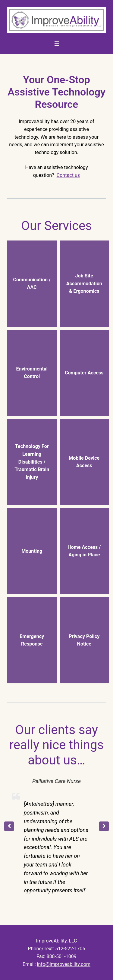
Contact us (68, 175)
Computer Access (84, 373)
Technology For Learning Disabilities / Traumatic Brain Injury (32, 462)
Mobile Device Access (84, 462)
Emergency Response (32, 640)
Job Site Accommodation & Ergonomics (84, 284)
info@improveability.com (64, 964)
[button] (104, 826)
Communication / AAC (32, 284)
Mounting (32, 551)
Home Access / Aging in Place (84, 551)
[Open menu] (57, 44)
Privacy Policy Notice (84, 640)
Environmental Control (32, 373)
